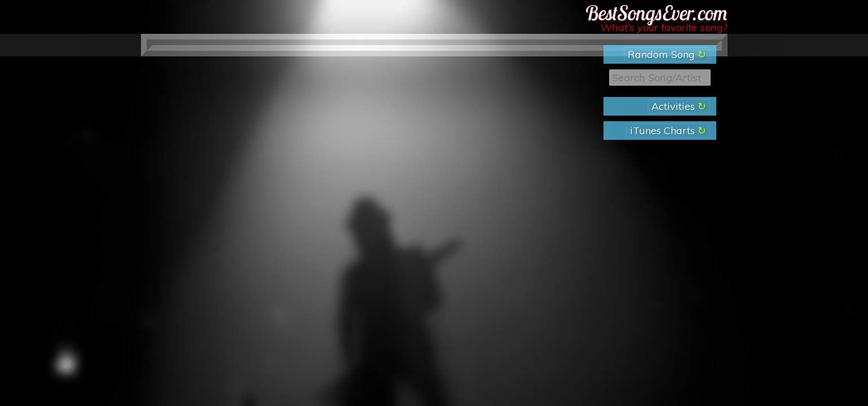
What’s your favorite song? (664, 27)
